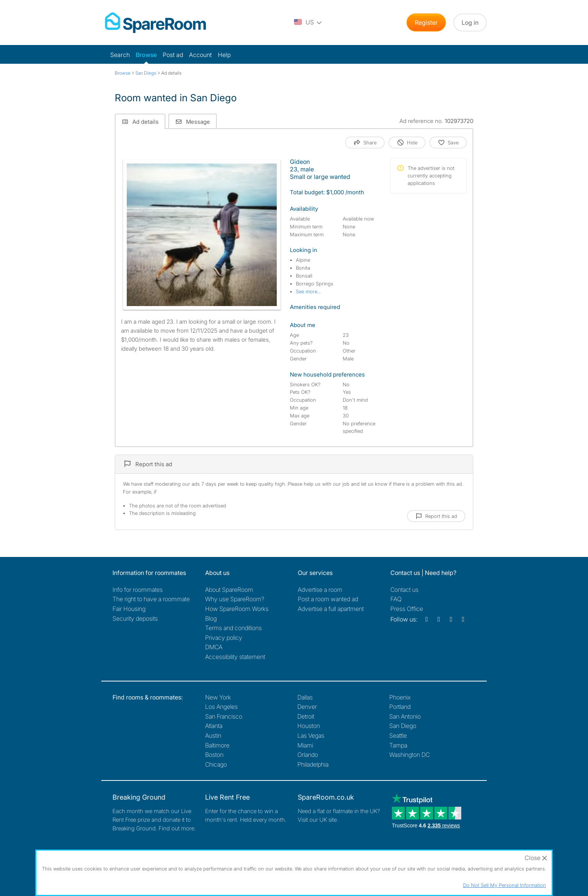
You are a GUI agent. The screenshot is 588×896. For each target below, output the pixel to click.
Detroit (306, 716)
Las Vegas (311, 735)
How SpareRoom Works (237, 609)
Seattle (398, 735)
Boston (214, 755)
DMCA (214, 647)
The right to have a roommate (151, 599)
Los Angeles (221, 707)
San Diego (403, 726)
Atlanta (214, 726)
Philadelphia (313, 764)
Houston (309, 726)
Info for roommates (138, 590)
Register (426, 23)
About (229, 590)
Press (407, 609)
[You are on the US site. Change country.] (308, 23)
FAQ (396, 599)
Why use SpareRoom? (235, 599)
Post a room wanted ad (328, 599)
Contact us (404, 590)
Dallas (305, 697)
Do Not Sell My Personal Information (505, 885)
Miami (305, 745)
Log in (470, 23)
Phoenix (400, 697)
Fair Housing (129, 609)
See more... (308, 291)
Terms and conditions (233, 628)
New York (218, 697)
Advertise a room (320, 590)
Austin (213, 735)
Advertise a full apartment (331, 609)
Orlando (308, 755)
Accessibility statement (235, 657)
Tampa (398, 745)
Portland (400, 707)
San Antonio (405, 716)
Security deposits (135, 618)
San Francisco (224, 716)
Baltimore (217, 745)
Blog (211, 618)
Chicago (216, 764)
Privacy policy (224, 638)
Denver (307, 707)
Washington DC (409, 755)
